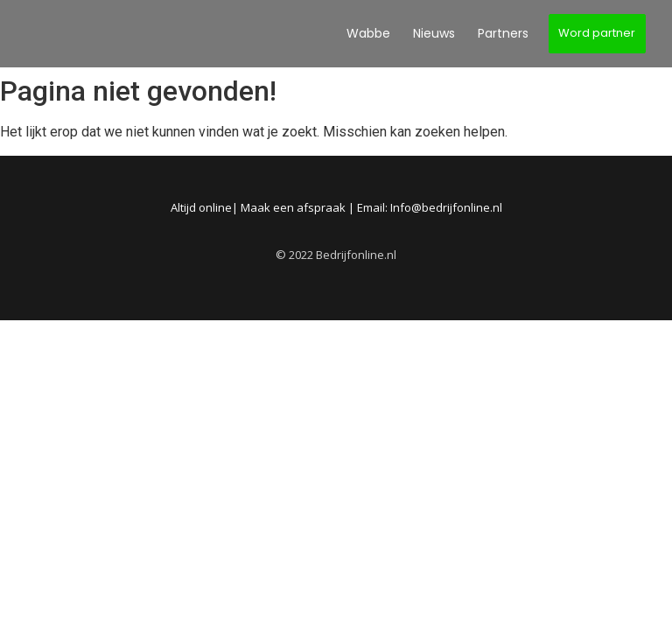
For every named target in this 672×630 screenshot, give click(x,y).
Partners (503, 33)
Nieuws (434, 33)
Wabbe (368, 33)
